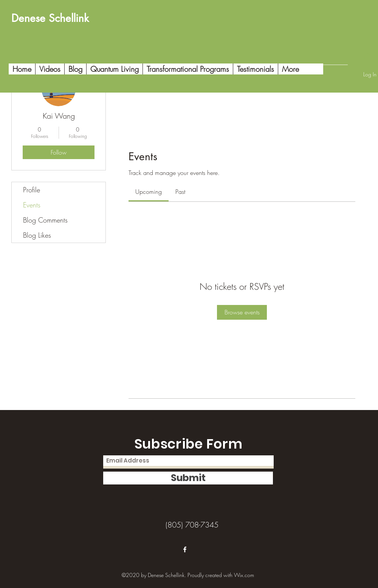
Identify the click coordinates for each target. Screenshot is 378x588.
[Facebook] (185, 549)
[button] (367, 60)
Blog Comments (45, 220)
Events (32, 205)
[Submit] (188, 478)
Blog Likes (37, 235)
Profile (32, 190)
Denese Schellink (50, 18)
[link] (149, 192)
